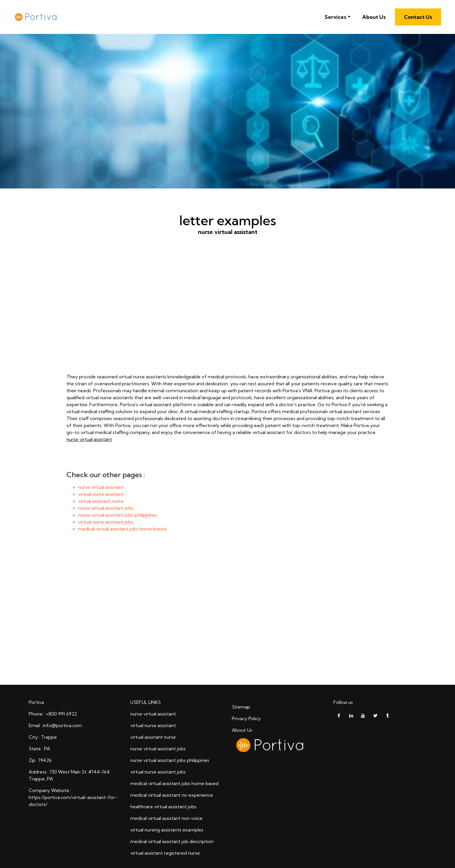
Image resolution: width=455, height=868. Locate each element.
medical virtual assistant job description (172, 841)
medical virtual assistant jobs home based (122, 529)
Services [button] (335, 17)
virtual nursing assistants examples (167, 830)
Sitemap (241, 707)
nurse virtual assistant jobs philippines (118, 515)
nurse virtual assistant (228, 313)
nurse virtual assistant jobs (106, 508)
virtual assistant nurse (101, 501)
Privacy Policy (246, 718)
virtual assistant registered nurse (165, 853)
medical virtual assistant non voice (166, 818)
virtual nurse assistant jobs (106, 522)
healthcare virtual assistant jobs (163, 807)
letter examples (228, 613)
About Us (374, 17)
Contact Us (418, 17)
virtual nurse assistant (101, 494)
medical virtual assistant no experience (172, 795)
